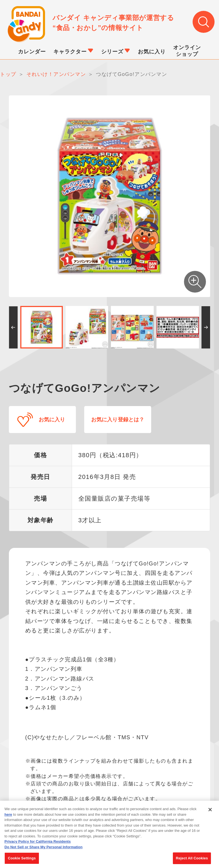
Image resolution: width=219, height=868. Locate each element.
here (8, 817)
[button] (13, 327)
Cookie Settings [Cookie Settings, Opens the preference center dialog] (22, 861)
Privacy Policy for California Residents (38, 844)
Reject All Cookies (192, 861)
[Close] (210, 813)
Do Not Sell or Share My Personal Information (43, 850)
